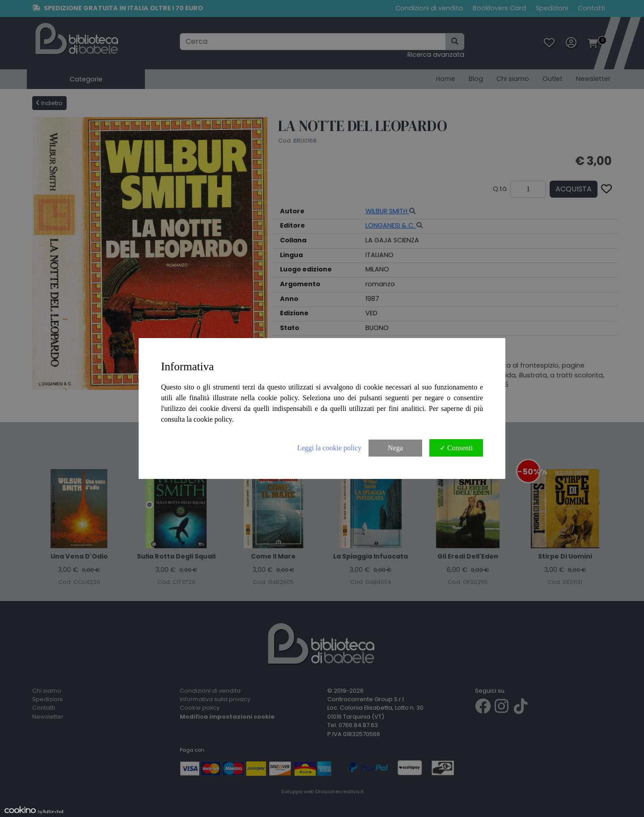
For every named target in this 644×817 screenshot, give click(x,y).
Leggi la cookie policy (329, 448)
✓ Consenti (456, 448)
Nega (395, 448)
